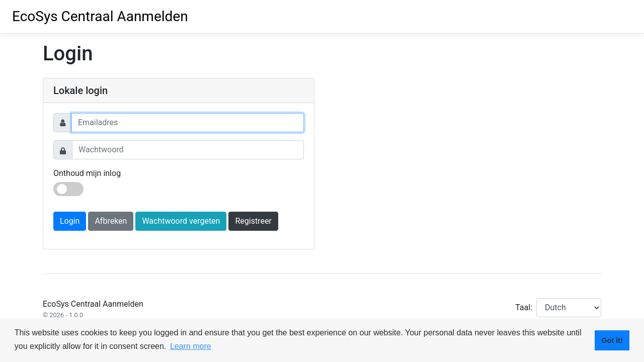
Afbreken (111, 221)
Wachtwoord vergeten (181, 221)
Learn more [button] (191, 346)
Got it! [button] (612, 340)
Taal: (524, 307)
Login (70, 221)
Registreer (253, 221)
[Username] (188, 123)
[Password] (188, 150)
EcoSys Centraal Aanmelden (100, 16)
